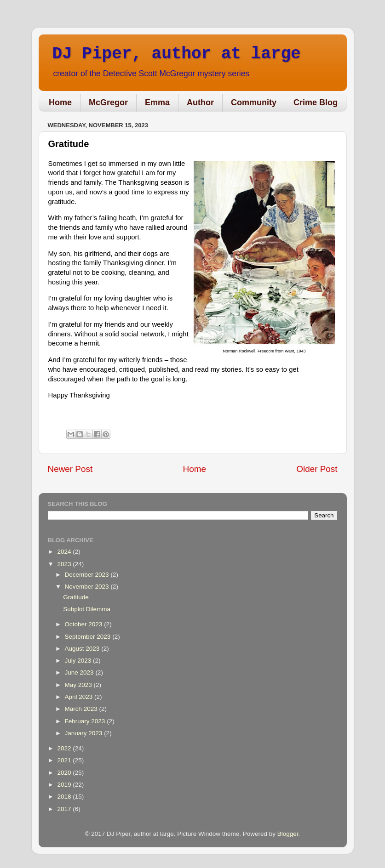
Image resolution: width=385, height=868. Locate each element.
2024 (65, 552)
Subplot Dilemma (87, 609)
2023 (65, 564)
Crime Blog (316, 102)
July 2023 (79, 661)
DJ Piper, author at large (177, 54)
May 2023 (79, 685)
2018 (65, 797)
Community (254, 102)
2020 (65, 773)
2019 (65, 785)
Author (200, 102)
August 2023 (83, 649)
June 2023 (80, 672)
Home (60, 102)
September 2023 (89, 637)
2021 (65, 760)
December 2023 (88, 575)
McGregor (108, 102)
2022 (65, 748)
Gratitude (76, 597)
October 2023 (85, 624)
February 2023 (86, 721)
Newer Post (70, 469)
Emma (157, 102)
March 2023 (82, 709)
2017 (65, 809)
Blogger (288, 834)
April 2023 (80, 697)
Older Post (317, 469)
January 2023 (85, 733)
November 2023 (88, 587)
